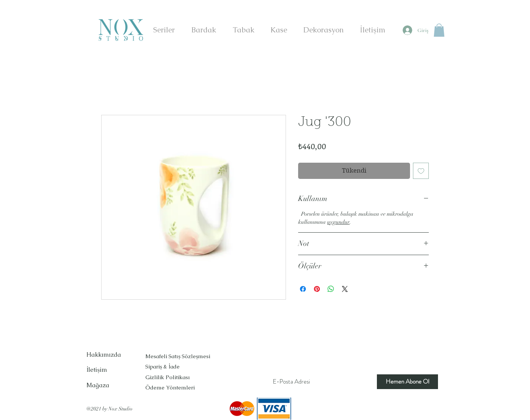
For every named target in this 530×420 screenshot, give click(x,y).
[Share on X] (345, 289)
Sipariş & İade (163, 366)
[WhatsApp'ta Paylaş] (331, 289)
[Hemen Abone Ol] (407, 382)
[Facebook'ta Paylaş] (303, 289)
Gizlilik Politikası (168, 377)
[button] (439, 30)
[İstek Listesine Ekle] (421, 171)
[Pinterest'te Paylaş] (317, 289)
